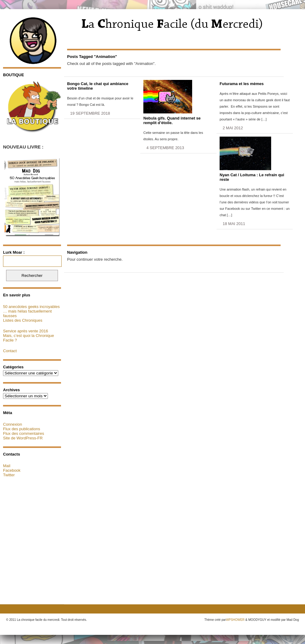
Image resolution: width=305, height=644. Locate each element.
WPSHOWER (235, 620)
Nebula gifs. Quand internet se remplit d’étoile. (172, 120)
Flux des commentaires (23, 433)
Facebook (12, 470)
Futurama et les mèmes (242, 84)
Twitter (9, 475)
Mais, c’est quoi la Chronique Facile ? (29, 338)
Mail (7, 466)
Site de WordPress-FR (23, 438)
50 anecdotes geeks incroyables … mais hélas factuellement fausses (31, 311)
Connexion (13, 424)
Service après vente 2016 (25, 331)
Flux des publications (22, 429)
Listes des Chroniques (23, 320)
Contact (10, 351)
